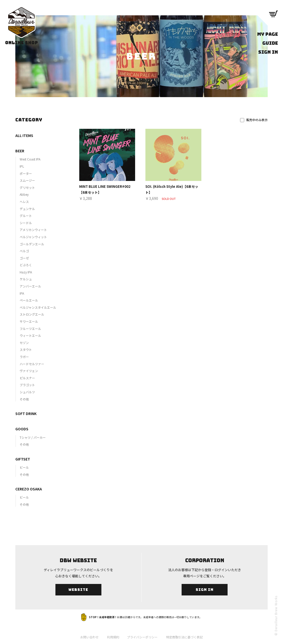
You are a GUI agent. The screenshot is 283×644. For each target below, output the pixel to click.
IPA (22, 293)
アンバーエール (30, 286)
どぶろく (26, 265)
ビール (24, 467)
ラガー (24, 357)
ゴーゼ (24, 258)
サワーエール (29, 321)
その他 (24, 399)
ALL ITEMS (24, 135)
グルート (26, 216)
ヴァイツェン (29, 371)
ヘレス (24, 202)
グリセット (27, 187)
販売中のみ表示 (254, 120)
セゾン (24, 343)
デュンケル (27, 209)
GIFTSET (23, 459)
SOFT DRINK (26, 413)
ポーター (26, 173)
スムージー (27, 180)
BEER (20, 151)
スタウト (26, 349)
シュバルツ (27, 392)
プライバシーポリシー (142, 637)
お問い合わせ (89, 637)
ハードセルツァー (32, 364)
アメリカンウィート (33, 230)
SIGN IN (268, 52)
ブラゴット (27, 385)
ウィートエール (30, 335)
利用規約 (113, 637)
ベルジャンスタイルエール (38, 307)
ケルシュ (26, 279)
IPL (22, 166)
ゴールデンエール (32, 244)
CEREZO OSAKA (29, 489)
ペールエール (29, 300)
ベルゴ (24, 251)
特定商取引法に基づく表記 (184, 637)
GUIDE (270, 43)
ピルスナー (27, 378)
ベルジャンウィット (33, 237)
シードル (26, 223)
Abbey (24, 194)
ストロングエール (32, 314)
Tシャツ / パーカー (33, 437)
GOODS (22, 429)
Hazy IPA (26, 272)
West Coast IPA (30, 159)
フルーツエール (30, 329)
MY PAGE (268, 34)
